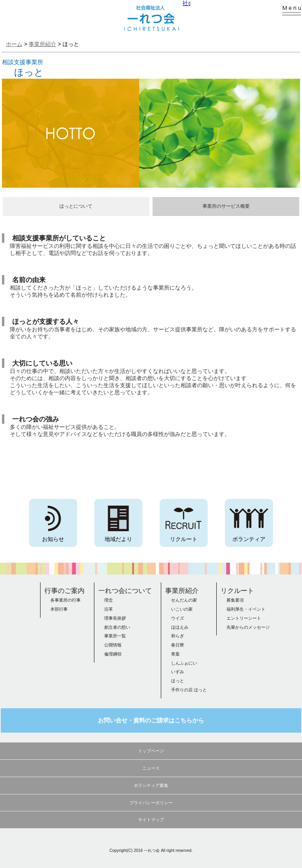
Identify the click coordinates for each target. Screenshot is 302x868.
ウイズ (178, 618)
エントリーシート (244, 618)
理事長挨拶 (115, 618)
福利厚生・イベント (246, 609)
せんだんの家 (184, 600)
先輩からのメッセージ (248, 627)
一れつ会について (125, 591)
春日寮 (178, 645)
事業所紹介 (182, 591)
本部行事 (59, 609)
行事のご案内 (64, 591)
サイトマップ (151, 820)
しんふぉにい (184, 663)
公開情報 (113, 645)
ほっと (178, 681)
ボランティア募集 (151, 785)
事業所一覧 (115, 636)
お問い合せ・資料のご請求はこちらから (151, 720)
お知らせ (53, 539)
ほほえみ (180, 627)
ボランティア (249, 539)
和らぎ (178, 636)
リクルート (184, 539)
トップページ (151, 751)
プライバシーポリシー (151, 803)
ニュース (151, 768)
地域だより (118, 539)
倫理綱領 (113, 654)
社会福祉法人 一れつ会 (147, 16)
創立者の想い (117, 627)
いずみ (178, 672)
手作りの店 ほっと (189, 690)
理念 (109, 600)
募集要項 (235, 600)
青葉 (175, 654)
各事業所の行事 (65, 600)
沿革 (109, 609)
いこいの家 (182, 609)
